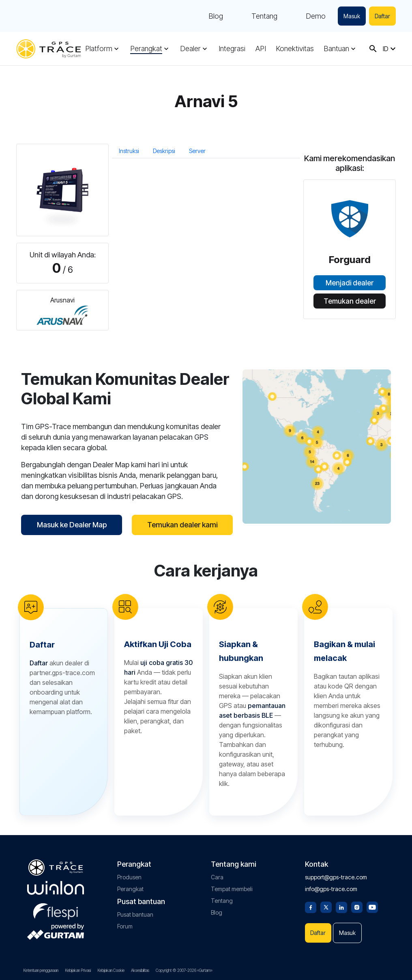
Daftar (382, 16)
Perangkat (146, 49)
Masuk (352, 16)
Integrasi (232, 49)
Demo (316, 16)
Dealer (190, 49)
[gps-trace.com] (49, 49)
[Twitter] (326, 907)
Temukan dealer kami (182, 525)
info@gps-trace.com (331, 889)
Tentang (264, 16)
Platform (99, 49)
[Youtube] (372, 907)
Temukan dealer (350, 301)
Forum (125, 926)
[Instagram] (357, 907)
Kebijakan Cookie (111, 970)
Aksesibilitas (140, 970)
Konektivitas (295, 49)
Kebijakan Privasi (78, 970)
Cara (217, 877)
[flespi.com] (56, 910)
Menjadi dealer (350, 283)
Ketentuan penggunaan (41, 970)
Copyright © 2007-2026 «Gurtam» (184, 970)
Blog (216, 16)
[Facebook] (311, 907)
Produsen (129, 877)
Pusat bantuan (135, 914)
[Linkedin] (341, 907)
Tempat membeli (232, 889)
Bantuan (336, 49)
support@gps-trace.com (336, 877)
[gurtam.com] (56, 888)
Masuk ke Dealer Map (72, 525)
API (261, 49)
